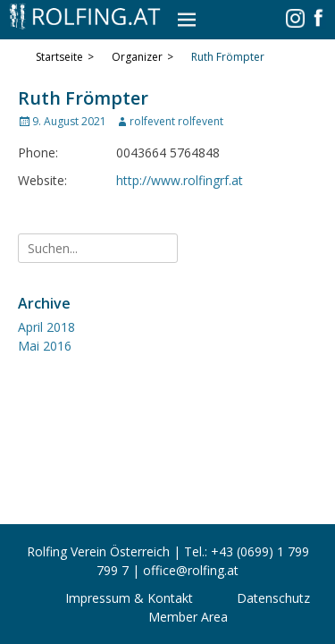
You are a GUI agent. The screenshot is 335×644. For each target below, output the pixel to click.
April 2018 (46, 327)
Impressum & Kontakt (129, 598)
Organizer (142, 57)
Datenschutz (273, 598)
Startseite (65, 57)
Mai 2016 (45, 346)
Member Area (188, 617)
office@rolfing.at (191, 570)
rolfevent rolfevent (176, 121)
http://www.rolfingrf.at (180, 180)
